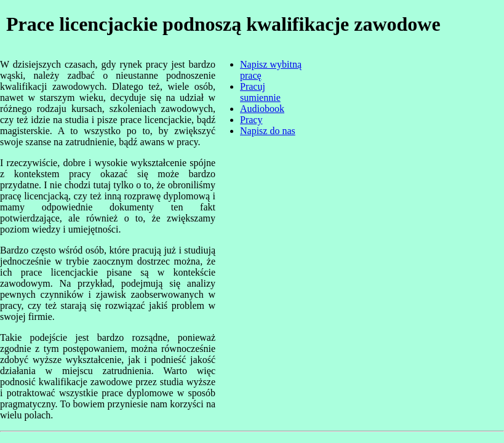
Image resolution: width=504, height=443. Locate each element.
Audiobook (262, 109)
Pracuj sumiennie (260, 92)
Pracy (251, 120)
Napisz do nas (268, 131)
